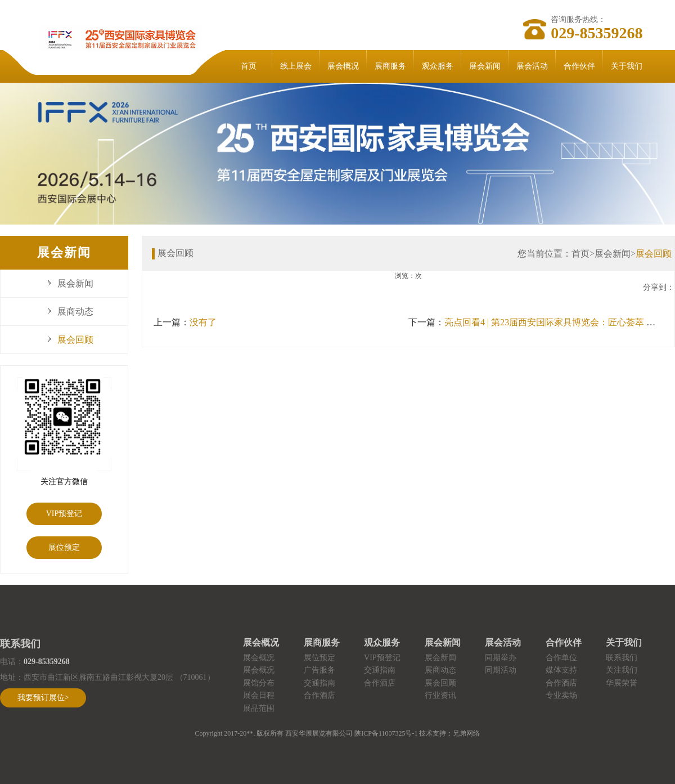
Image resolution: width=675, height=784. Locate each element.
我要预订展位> (43, 698)
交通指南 (319, 683)
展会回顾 (75, 340)
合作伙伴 (579, 66)
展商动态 (75, 312)
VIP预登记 (64, 514)
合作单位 (561, 658)
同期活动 (501, 670)
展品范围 (259, 708)
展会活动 (532, 66)
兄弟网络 (466, 733)
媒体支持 (561, 670)
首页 (249, 66)
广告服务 (319, 670)
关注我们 (622, 670)
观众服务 (438, 66)
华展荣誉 (622, 683)
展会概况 (343, 66)
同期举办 (501, 658)
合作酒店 (319, 695)
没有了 (203, 322)
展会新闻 (485, 66)
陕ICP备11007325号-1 (386, 733)
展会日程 (259, 695)
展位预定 (64, 547)
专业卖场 (561, 695)
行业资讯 (440, 695)
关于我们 (627, 66)
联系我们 (622, 658)
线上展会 (296, 66)
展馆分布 (259, 683)
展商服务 (390, 66)
